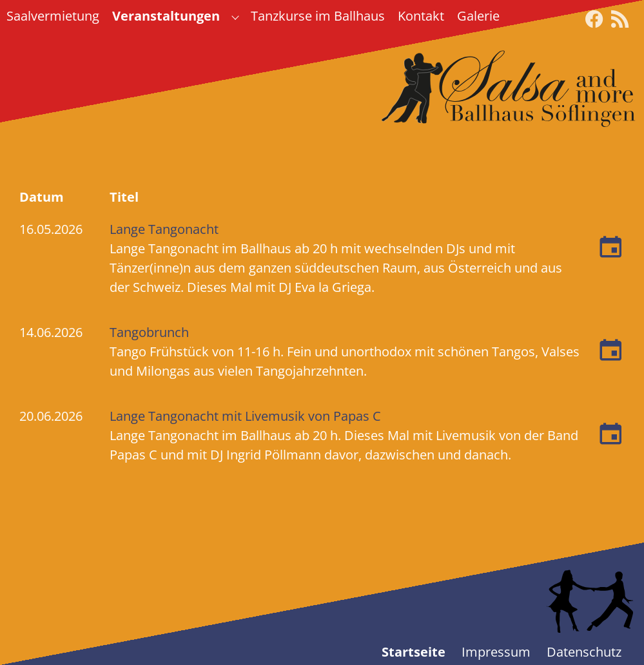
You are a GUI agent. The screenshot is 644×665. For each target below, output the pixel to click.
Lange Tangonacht (164, 229)
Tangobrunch (149, 332)
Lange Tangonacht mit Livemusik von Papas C (245, 416)
